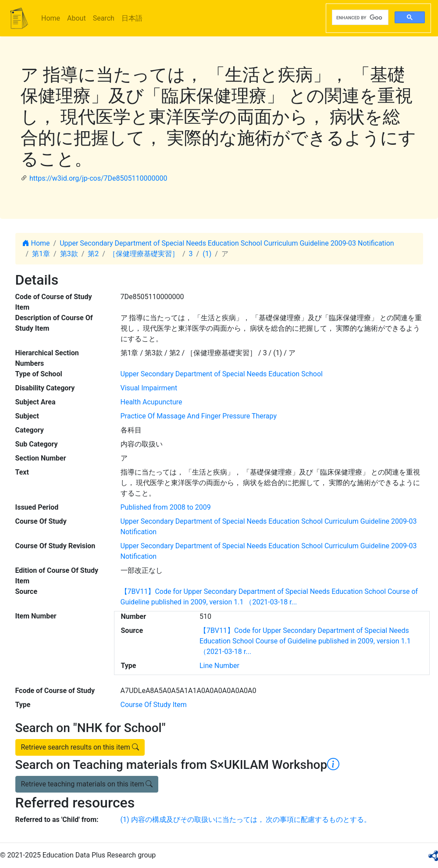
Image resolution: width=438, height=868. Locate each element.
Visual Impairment (149, 388)
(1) (207, 254)
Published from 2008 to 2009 (166, 507)
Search (104, 18)
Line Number (219, 666)
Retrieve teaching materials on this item (87, 784)
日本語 (132, 18)
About (77, 18)
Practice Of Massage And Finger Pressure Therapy (199, 416)
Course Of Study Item (154, 705)
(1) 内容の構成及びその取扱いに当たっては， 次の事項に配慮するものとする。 (246, 820)
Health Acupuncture (151, 402)
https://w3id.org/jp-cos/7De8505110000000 (98, 178)
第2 (93, 254)
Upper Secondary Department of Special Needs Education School (222, 374)
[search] (359, 18)
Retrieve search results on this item (80, 747)
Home (51, 18)
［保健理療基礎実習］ (144, 254)
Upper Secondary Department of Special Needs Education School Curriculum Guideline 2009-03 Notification (227, 243)
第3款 (69, 254)
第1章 (41, 254)
